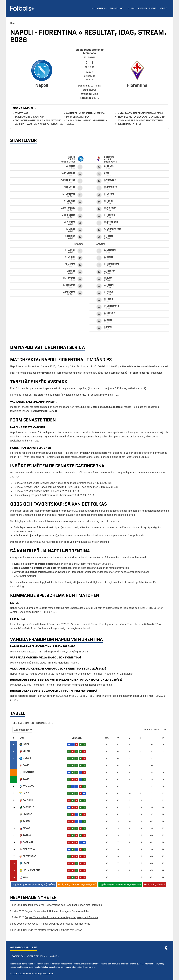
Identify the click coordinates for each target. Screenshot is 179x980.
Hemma (148, 730)
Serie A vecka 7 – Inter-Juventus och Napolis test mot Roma (57, 924)
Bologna (28, 800)
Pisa (25, 877)
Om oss (54, 956)
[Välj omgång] (22, 730)
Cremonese (29, 856)
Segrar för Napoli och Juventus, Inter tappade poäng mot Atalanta (62, 917)
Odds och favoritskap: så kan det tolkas (39, 120)
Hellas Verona (32, 870)
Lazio (26, 793)
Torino (27, 835)
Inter (26, 744)
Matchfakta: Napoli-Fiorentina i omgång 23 (143, 113)
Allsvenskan (99, 8)
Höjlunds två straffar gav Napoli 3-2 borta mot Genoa (53, 930)
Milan (26, 751)
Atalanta (28, 786)
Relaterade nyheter (129, 124)
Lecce (26, 863)
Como (26, 765)
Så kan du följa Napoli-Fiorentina (87, 120)
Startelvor (21, 113)
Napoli (27, 758)
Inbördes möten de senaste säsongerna (141, 117)
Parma (27, 821)
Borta (157, 730)
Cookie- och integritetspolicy (29, 956)
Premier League (147, 8)
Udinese (27, 814)
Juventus (28, 772)
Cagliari (28, 842)
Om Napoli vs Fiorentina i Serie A (85, 113)
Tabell (70, 124)
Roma (26, 779)
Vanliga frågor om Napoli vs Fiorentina (39, 124)
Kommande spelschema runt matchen (140, 120)
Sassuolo (28, 807)
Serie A (163, 8)
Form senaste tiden (78, 117)
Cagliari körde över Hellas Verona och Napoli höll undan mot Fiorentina (62, 905)
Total (164, 730)
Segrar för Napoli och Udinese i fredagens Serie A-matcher (57, 911)
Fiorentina (29, 849)
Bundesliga (117, 8)
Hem (13, 23)
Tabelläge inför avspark (30, 117)
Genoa (27, 828)
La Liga (131, 8)
